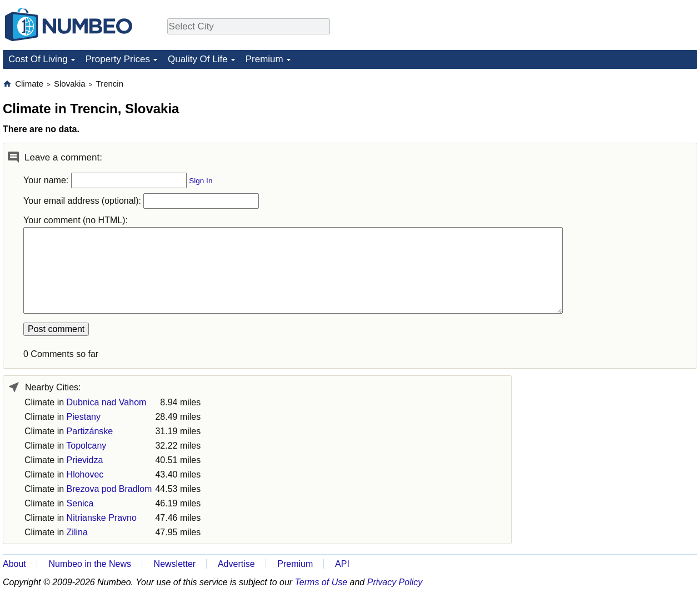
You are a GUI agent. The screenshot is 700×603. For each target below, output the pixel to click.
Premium (264, 59)
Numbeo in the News (90, 564)
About (14, 564)
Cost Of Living (38, 59)
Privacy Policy (395, 582)
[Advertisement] (614, 148)
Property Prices (118, 59)
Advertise (236, 564)
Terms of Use (321, 582)
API (342, 564)
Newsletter (175, 564)
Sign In (201, 181)
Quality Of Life (198, 59)
